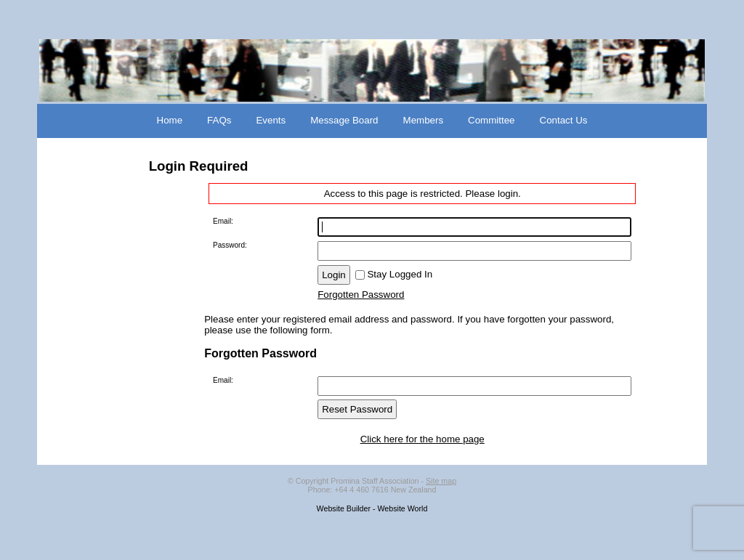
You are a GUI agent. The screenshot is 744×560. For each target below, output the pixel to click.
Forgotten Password (361, 295)
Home (170, 120)
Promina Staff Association (375, 481)
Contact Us (564, 120)
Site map (441, 481)
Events (271, 120)
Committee (491, 120)
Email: (223, 221)
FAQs (219, 120)
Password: (230, 245)
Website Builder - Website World (372, 508)
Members (424, 120)
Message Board (344, 120)
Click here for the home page (422, 439)
